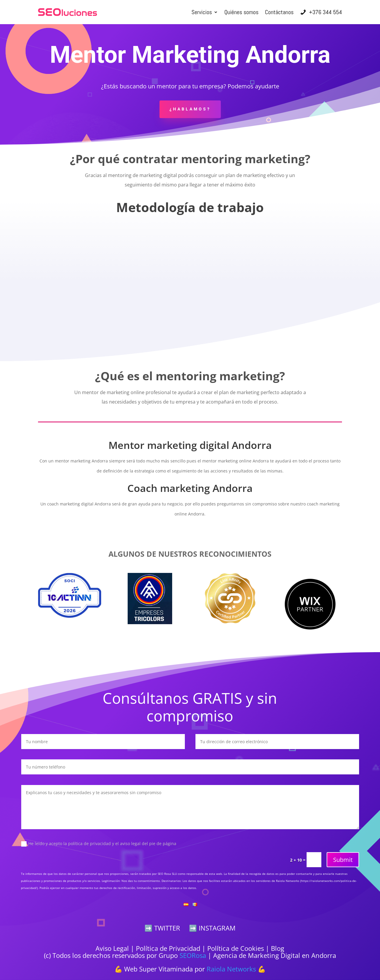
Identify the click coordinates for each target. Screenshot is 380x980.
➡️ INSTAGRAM (212, 928)
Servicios (202, 12)
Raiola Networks (231, 969)
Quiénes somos (241, 12)
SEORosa (193, 955)
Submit (343, 860)
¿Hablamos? (190, 109)
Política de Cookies (236, 948)
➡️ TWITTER (162, 928)
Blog (278, 948)
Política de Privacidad (168, 948)
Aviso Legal (112, 948)
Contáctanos (279, 12)
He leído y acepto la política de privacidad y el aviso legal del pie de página (99, 844)
